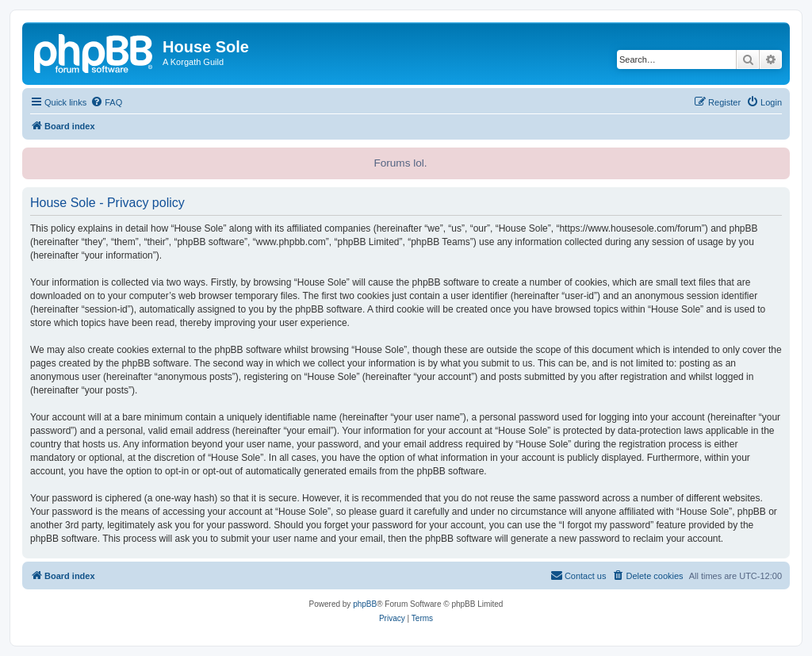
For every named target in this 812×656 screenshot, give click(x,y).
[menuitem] (106, 102)
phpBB (365, 604)
